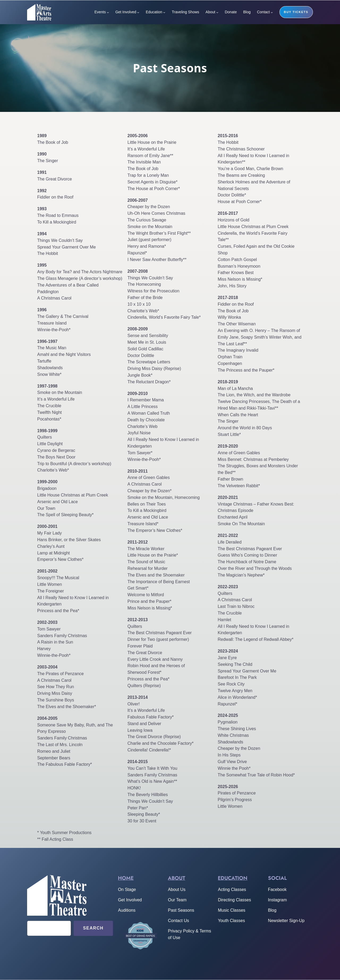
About (177, 878)
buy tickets (296, 12)
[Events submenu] (108, 12)
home (126, 878)
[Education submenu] (164, 12)
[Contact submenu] (272, 12)
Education (233, 878)
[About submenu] (217, 12)
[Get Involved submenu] (138, 12)
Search (93, 928)
